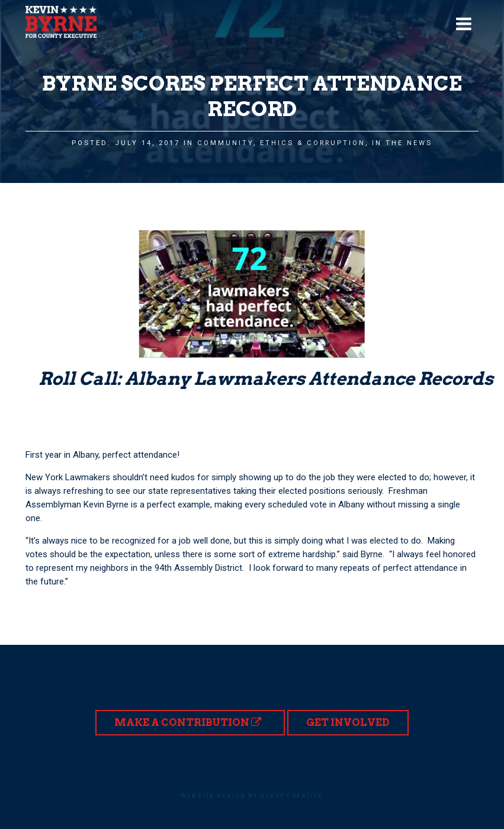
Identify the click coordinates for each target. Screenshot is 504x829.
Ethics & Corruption (313, 143)
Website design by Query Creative (252, 796)
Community (225, 143)
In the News (402, 143)
